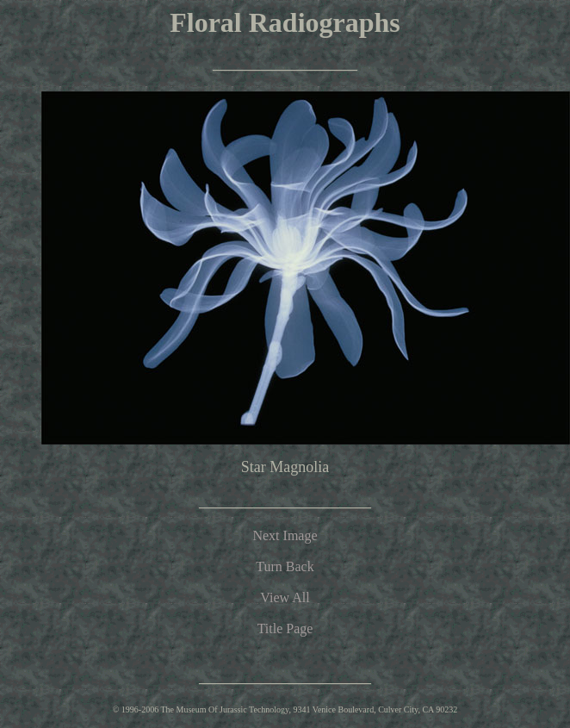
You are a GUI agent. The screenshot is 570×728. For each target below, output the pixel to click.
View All (285, 597)
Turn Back (285, 566)
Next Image (285, 535)
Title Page (285, 628)
